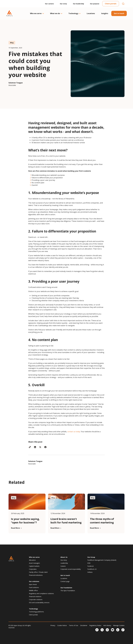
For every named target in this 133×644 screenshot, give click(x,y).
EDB (89, 563)
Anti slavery (107, 625)
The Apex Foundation (68, 591)
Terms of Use (74, 625)
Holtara (90, 572)
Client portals (111, 4)
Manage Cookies (119, 625)
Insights (105, 13)
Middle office (33, 590)
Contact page (65, 581)
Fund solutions (34, 587)
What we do (56, 13)
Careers (63, 566)
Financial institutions (36, 575)
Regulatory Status (95, 625)
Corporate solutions (36, 600)
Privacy (53, 625)
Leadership (64, 563)
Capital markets (34, 566)
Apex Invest (33, 584)
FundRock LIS (92, 569)
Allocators (32, 560)
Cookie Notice (62, 625)
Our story (63, 4)
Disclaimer (84, 625)
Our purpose (95, 4)
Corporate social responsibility (71, 569)
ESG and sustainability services (39, 603)
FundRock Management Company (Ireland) (102, 560)
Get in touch (119, 13)
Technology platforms (36, 612)
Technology (74, 13)
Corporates (33, 569)
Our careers (49, 4)
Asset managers (34, 563)
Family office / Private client (38, 572)
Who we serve (37, 13)
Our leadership (78, 4)
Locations (91, 13)
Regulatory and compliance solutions (41, 593)
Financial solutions (35, 596)
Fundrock (91, 566)
